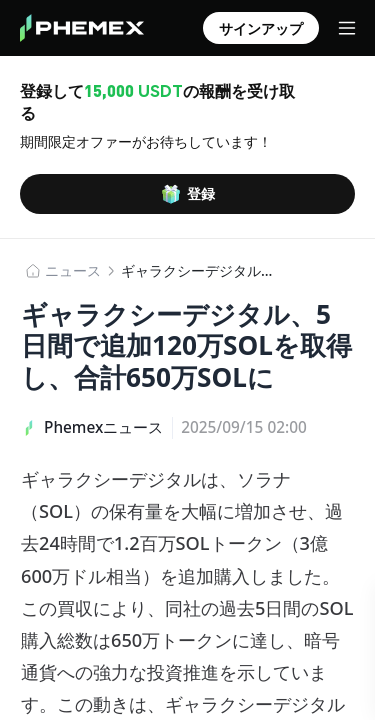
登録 (188, 194)
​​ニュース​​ (73, 270)
